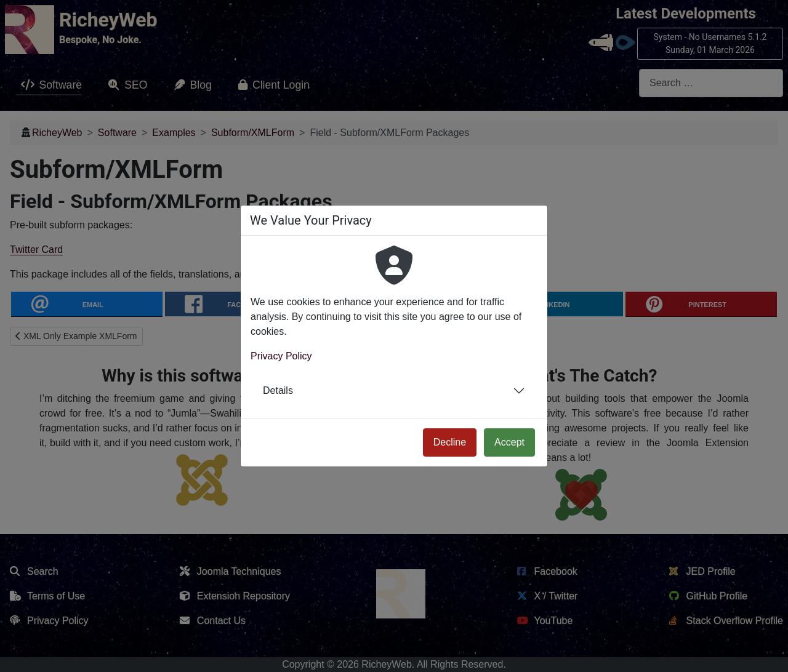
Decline (450, 442)
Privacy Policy (281, 356)
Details (278, 390)
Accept (509, 442)
